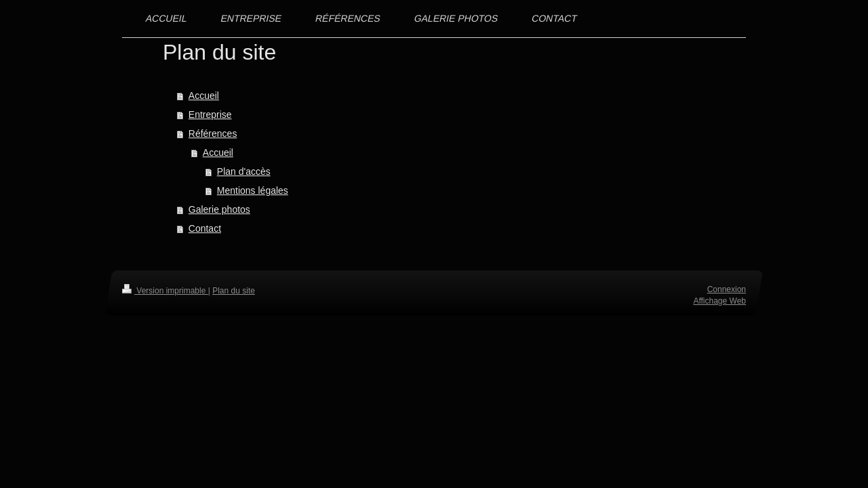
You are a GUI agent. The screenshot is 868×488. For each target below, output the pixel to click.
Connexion (727, 289)
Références (213, 134)
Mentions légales (253, 190)
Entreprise (210, 115)
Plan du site (234, 291)
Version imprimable (165, 291)
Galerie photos (219, 209)
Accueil (204, 96)
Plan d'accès (244, 171)
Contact (205, 228)
